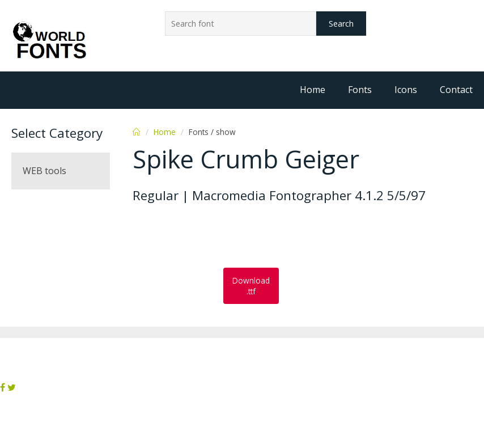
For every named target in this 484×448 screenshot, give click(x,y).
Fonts (360, 90)
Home (313, 90)
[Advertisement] (223, 236)
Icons (406, 90)
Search (341, 24)
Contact (456, 90)
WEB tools (44, 171)
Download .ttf (251, 286)
